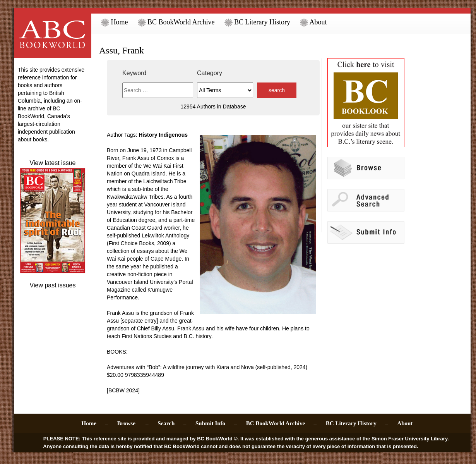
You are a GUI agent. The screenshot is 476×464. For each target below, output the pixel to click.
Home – (95, 423)
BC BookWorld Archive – (281, 423)
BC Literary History (257, 22)
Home (115, 22)
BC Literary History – (357, 423)
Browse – (133, 423)
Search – (172, 423)
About (313, 22)
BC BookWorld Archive (176, 22)
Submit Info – (216, 423)
